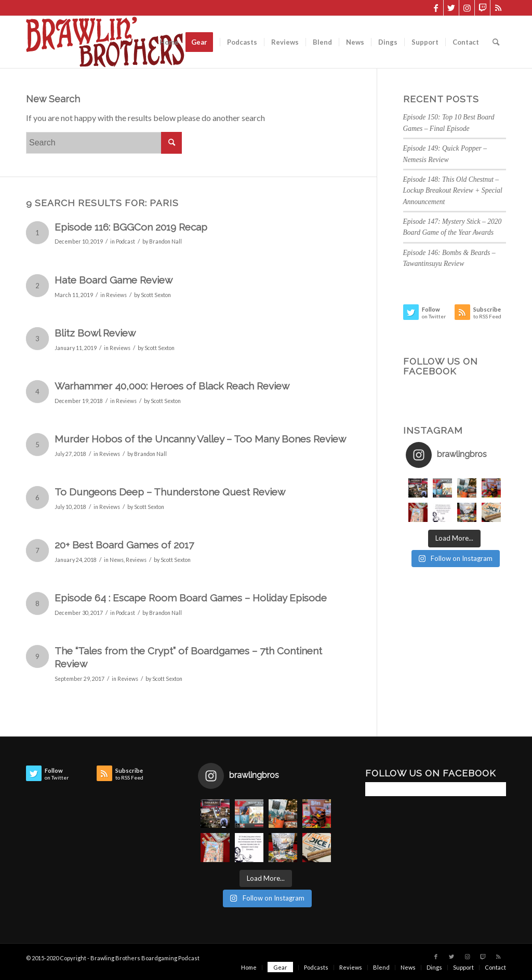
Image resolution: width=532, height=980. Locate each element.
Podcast (125, 241)
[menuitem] (169, 42)
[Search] (496, 42)
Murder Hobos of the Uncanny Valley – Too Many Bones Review (200, 439)
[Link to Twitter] (451, 8)
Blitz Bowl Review (95, 333)
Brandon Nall (165, 241)
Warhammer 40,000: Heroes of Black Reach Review (172, 386)
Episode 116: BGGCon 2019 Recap (131, 227)
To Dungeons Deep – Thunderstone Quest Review (170, 492)
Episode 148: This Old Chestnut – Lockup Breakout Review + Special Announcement (453, 191)
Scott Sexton (156, 295)
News (117, 560)
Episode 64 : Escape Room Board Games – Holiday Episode (191, 598)
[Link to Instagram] (467, 8)
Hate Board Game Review (114, 280)
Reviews (116, 295)
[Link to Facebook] (436, 8)
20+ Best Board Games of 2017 (124, 545)
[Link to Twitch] (482, 8)
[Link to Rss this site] (498, 8)
